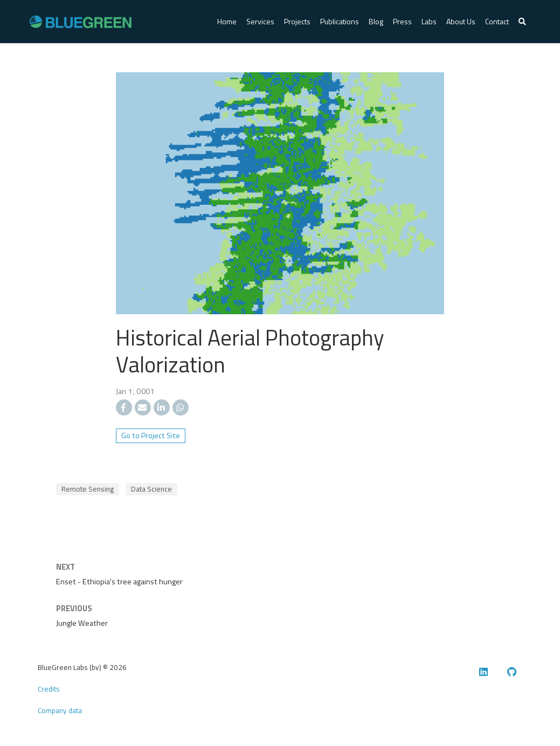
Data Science (151, 489)
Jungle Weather (82, 623)
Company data (60, 710)
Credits (49, 689)
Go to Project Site (151, 436)
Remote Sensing (88, 489)
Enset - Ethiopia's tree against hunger (119, 582)
